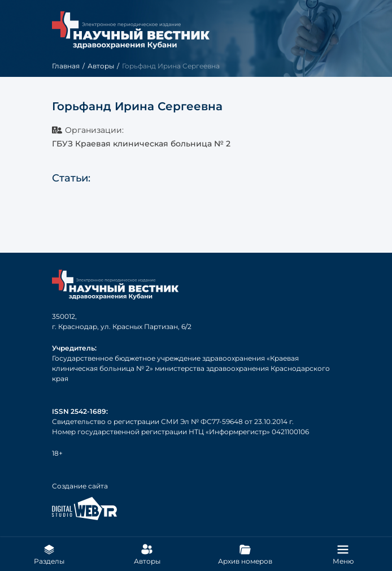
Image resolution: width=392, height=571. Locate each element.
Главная (66, 66)
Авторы (101, 66)
